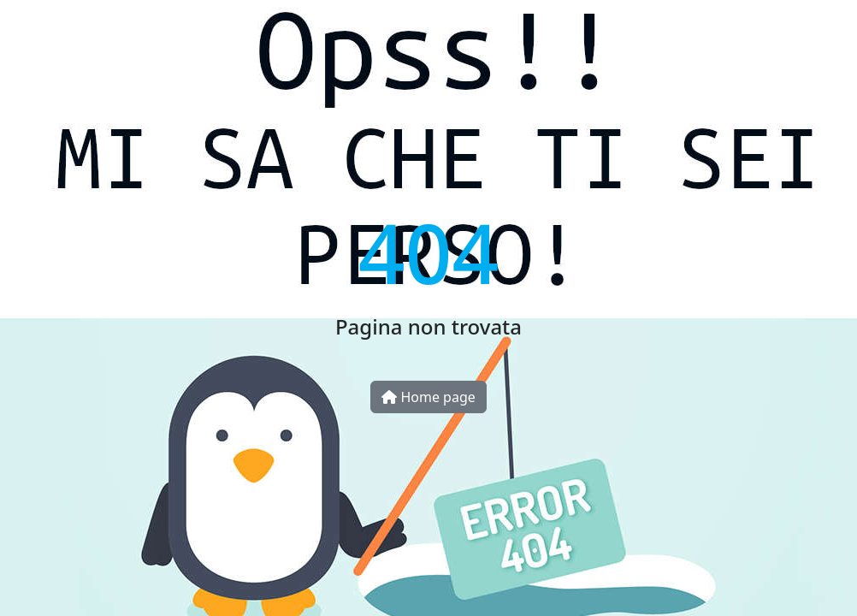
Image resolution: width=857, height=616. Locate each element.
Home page (428, 397)
